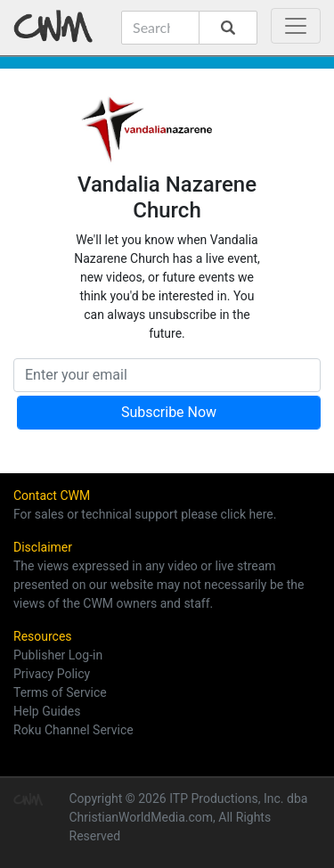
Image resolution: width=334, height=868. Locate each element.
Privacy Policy (52, 674)
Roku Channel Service (73, 730)
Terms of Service (60, 692)
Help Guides (47, 711)
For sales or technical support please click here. (145, 514)
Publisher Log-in (58, 655)
